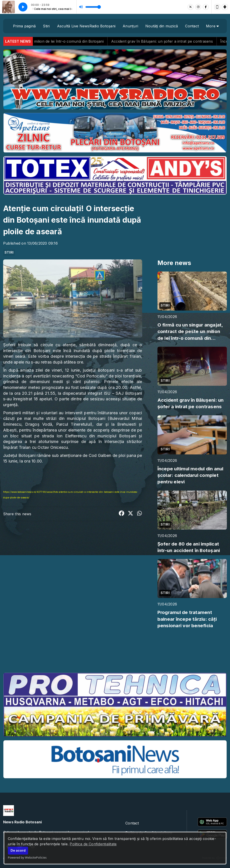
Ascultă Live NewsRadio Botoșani (86, 26)
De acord (18, 850)
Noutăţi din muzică (162, 26)
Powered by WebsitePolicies (27, 857)
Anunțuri (130, 26)
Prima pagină (24, 26)
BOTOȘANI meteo (115, 652)
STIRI (9, 252)
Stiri (46, 26)
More (212, 26)
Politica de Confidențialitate (93, 844)
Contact (192, 26)
